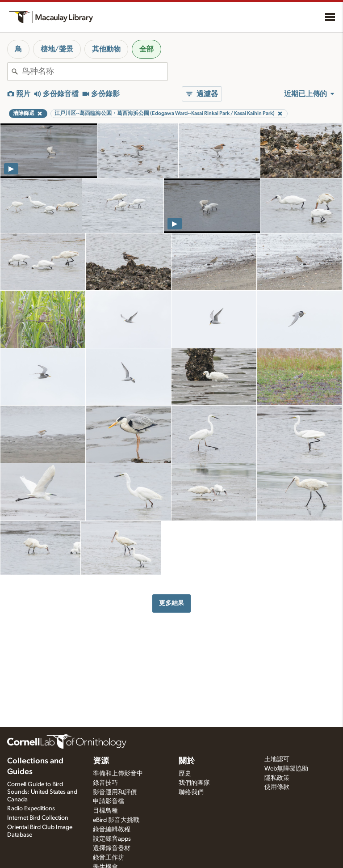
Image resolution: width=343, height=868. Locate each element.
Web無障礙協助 (286, 769)
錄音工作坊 (109, 858)
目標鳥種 (105, 811)
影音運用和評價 (115, 792)
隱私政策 (277, 778)
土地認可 (277, 759)
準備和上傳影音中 (118, 774)
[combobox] (95, 72)
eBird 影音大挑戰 (116, 820)
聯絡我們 (191, 792)
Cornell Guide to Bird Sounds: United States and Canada (42, 792)
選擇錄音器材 (112, 848)
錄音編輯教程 (112, 830)
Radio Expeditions (31, 809)
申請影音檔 (109, 801)
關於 (187, 761)
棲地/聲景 (57, 49)
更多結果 (171, 603)
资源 (101, 761)
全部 (146, 49)
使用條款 (277, 787)
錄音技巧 (105, 783)
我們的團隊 (194, 783)
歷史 (185, 774)
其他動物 (106, 49)
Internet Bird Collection (38, 818)
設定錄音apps (112, 839)
